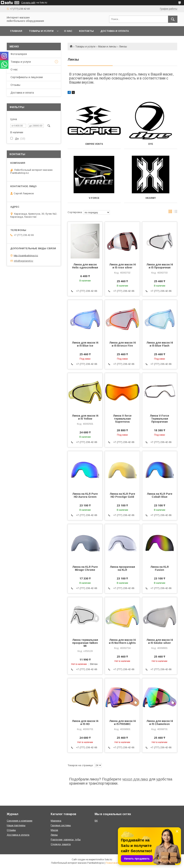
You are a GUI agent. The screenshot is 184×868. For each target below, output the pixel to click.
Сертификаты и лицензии (27, 77)
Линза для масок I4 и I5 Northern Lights (122, 641)
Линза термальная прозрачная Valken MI (85, 643)
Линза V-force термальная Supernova (122, 419)
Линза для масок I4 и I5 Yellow (85, 417)
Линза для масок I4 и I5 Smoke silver (160, 641)
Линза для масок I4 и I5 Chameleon (160, 722)
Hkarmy (151, 198)
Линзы (54, 835)
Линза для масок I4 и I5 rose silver (122, 266)
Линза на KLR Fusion (160, 568)
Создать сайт (28, 3)
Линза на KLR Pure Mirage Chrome (85, 568)
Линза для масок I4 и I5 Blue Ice (85, 344)
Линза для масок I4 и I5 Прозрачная (160, 266)
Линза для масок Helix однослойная (85, 266)
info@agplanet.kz (24, 261)
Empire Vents (94, 144)
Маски (54, 830)
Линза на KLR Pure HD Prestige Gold (122, 495)
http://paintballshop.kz (26, 255)
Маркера (56, 821)
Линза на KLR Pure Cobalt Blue (160, 495)
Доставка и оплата (115, 31)
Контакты (86, 31)
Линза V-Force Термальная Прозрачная (159, 419)
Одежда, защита (61, 844)
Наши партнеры (16, 825)
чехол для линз (135, 779)
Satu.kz (108, 860)
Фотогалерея (19, 54)
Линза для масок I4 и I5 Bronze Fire (122, 344)
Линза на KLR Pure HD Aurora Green (85, 495)
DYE (151, 144)
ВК (96, 821)
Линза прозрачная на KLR (122, 568)
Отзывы (15, 85)
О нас (68, 31)
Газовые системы (61, 825)
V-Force (94, 198)
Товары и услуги (41, 31)
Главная (16, 31)
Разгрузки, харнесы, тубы (66, 839)
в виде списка (176, 212)
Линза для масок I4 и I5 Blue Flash (160, 344)
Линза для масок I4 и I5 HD (85, 722)
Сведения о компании (20, 821)
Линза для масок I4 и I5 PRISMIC (122, 722)
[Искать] (173, 19)
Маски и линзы (107, 46)
